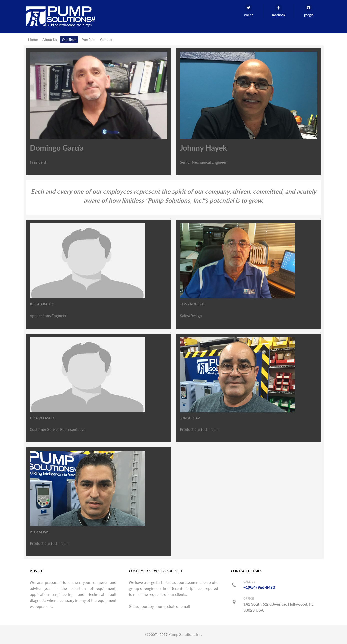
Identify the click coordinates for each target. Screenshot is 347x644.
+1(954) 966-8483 (259, 587)
